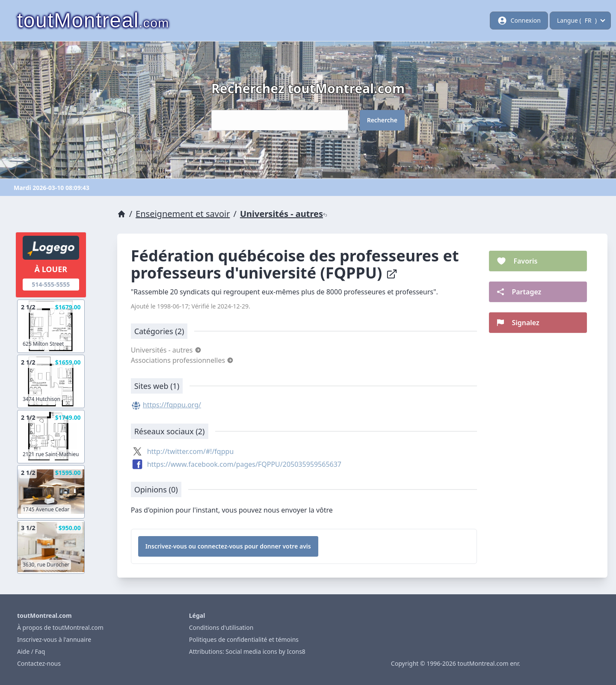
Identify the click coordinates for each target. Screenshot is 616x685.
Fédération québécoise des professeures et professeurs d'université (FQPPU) (295, 264)
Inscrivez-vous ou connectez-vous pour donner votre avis (228, 546)
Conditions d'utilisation (221, 627)
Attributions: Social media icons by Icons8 (247, 651)
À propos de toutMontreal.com (60, 627)
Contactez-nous (39, 663)
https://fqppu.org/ (172, 405)
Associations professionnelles (182, 360)
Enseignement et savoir (183, 214)
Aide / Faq (31, 651)
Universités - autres (284, 214)
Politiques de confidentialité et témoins (244, 639)
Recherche (382, 120)
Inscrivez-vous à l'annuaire (54, 639)
